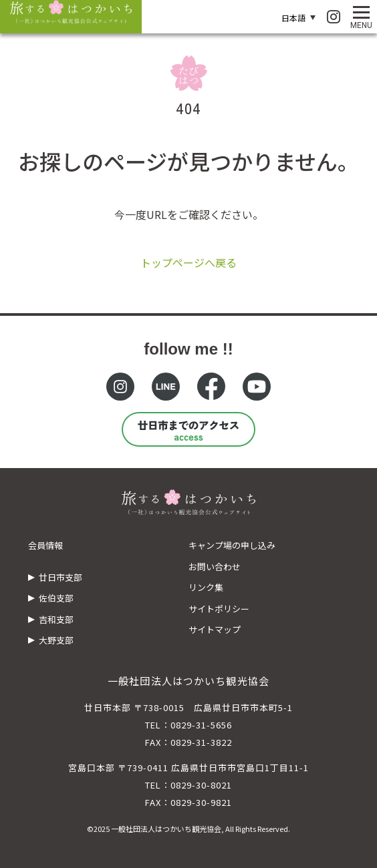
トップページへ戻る (188, 262)
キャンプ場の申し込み (232, 545)
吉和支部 (56, 619)
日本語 (293, 18)
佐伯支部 (56, 598)
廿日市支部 (60, 577)
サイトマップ (215, 629)
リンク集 (206, 587)
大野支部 (56, 640)
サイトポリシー (219, 609)
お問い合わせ (215, 567)
